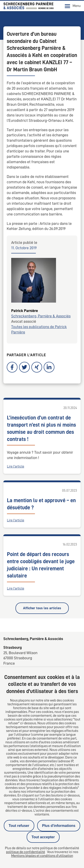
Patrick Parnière (25, 311)
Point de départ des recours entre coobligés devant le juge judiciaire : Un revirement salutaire (41, 565)
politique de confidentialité (26, 852)
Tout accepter (43, 837)
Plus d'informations (59, 826)
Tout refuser (19, 826)
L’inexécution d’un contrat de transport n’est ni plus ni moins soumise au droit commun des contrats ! (41, 428)
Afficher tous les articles (42, 608)
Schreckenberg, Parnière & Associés (41, 316)
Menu (73, 6)
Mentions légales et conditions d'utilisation (42, 856)
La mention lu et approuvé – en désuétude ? (41, 504)
